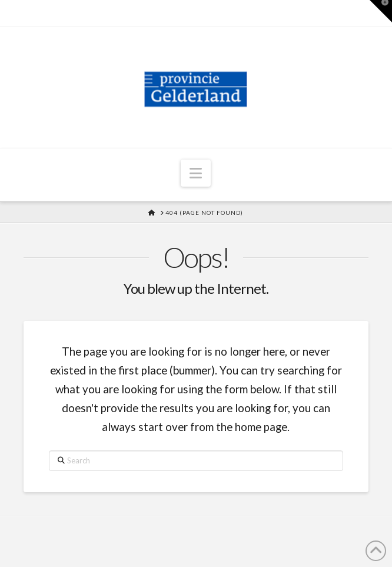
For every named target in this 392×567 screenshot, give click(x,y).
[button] (196, 173)
